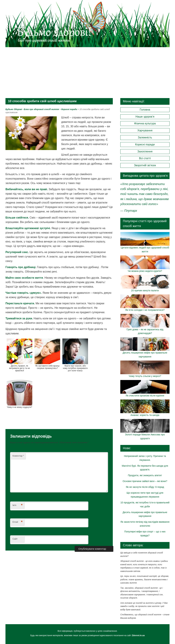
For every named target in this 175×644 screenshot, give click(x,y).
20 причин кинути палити (145, 290)
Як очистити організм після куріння (145, 396)
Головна (145, 110)
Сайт (15, 539)
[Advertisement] (87, 72)
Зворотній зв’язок (145, 165)
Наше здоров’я (145, 117)
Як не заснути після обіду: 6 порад (145, 487)
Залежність (145, 137)
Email (18, 522)
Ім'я (18, 505)
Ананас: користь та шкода (145, 415)
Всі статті (145, 158)
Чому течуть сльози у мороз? (145, 376)
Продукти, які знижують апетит (145, 475)
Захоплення (145, 151)
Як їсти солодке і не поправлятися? (145, 310)
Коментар (18, 456)
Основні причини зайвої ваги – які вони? (145, 481)
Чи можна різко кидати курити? (145, 271)
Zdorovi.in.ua (138, 635)
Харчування (145, 130)
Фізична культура (145, 123)
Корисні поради (145, 144)
